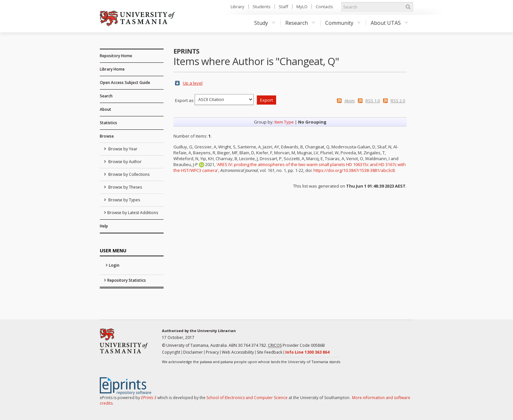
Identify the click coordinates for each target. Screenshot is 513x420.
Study (265, 23)
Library (238, 7)
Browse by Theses (125, 187)
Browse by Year (122, 149)
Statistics (108, 123)
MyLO (302, 7)
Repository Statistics (127, 280)
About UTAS (389, 23)
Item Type (284, 122)
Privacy (212, 352)
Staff (283, 7)
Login (114, 265)
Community (343, 23)
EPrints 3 (149, 398)
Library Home (112, 69)
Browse (107, 136)
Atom (350, 101)
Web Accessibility (238, 352)
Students (262, 7)
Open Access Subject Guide (125, 83)
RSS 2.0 (398, 101)
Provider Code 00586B (296, 345)
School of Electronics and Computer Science (247, 398)
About (106, 109)
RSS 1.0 (373, 101)
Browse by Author (124, 162)
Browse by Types (124, 200)
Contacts (324, 7)
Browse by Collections (128, 174)
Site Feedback (270, 352)
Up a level (193, 83)
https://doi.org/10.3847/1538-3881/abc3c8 (354, 170)
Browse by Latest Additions (133, 213)
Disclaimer (193, 352)
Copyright (171, 352)
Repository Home (116, 56)
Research (300, 23)
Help (104, 226)
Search (106, 96)
